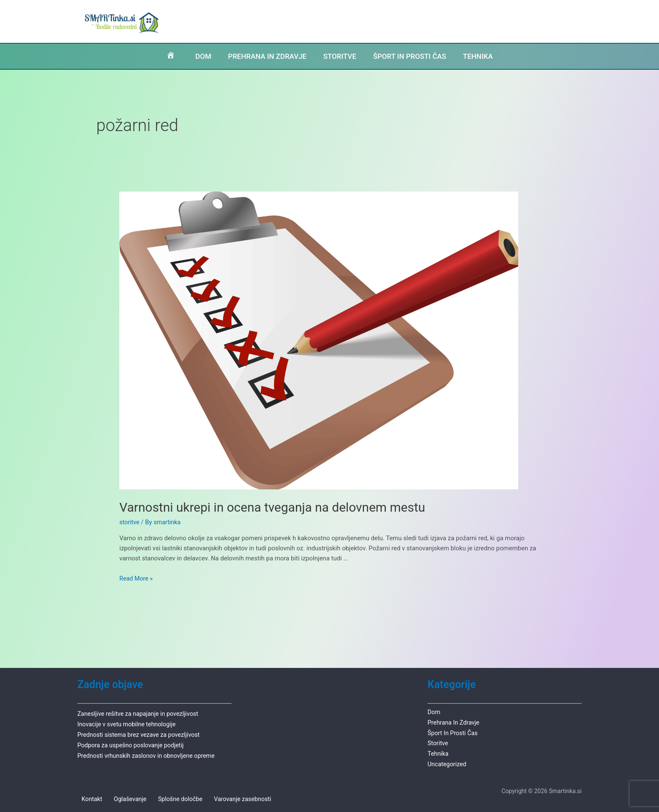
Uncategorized (448, 762)
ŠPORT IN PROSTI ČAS (416, 56)
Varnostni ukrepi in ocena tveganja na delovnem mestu (272, 507)
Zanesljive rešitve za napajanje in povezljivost (141, 713)
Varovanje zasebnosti (229, 797)
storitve (130, 522)
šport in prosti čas (454, 732)
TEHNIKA (491, 56)
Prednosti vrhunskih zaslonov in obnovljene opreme (149, 754)
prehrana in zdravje (455, 722)
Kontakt (88, 797)
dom (434, 712)
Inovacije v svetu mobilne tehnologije (129, 723)
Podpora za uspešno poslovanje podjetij (133, 744)
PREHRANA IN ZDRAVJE (259, 56)
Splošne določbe (169, 797)
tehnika (438, 752)
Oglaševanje (123, 797)
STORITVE (338, 56)
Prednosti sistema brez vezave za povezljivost (141, 733)
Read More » (137, 578)
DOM (188, 56)
